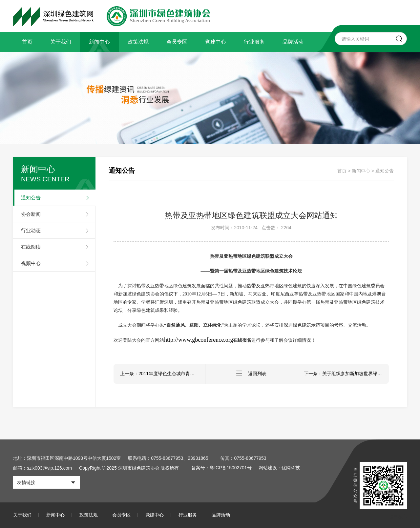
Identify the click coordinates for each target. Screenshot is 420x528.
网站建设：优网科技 (280, 468)
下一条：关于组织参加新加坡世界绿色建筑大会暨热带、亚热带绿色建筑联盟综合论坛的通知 (346, 374)
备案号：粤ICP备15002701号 (221, 468)
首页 (27, 42)
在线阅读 (31, 247)
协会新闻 (31, 214)
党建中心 (216, 42)
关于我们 (61, 42)
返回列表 (251, 374)
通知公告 (31, 198)
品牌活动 (293, 42)
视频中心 (31, 263)
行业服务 (254, 42)
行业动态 (31, 230)
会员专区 (177, 42)
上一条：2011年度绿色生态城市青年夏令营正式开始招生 (163, 374)
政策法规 (138, 42)
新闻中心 (99, 42)
